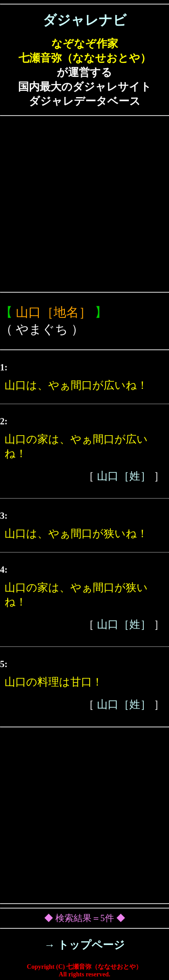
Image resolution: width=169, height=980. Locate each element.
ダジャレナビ (85, 20)
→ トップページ (84, 945)
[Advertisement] (84, 204)
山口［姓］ (124, 476)
